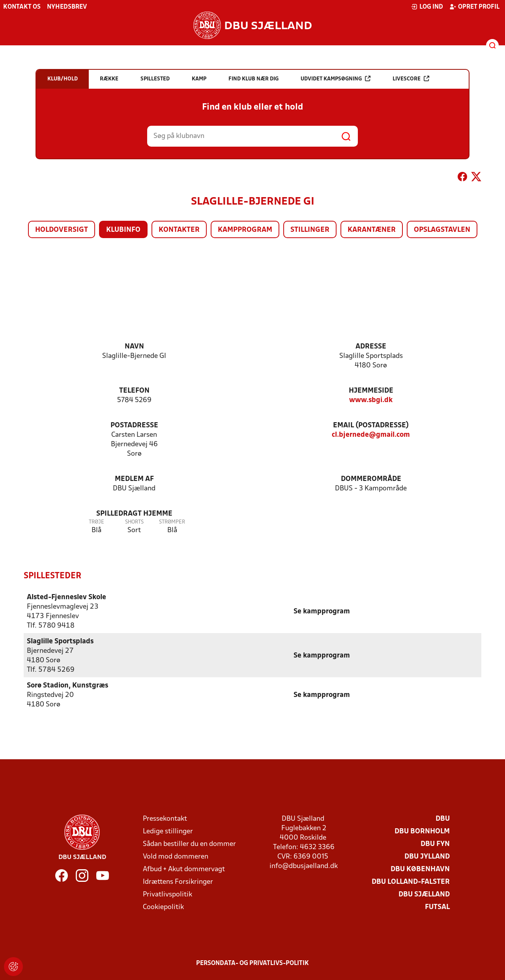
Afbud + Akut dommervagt (184, 869)
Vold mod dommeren (176, 856)
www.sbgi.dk (371, 400)
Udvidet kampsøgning (336, 79)
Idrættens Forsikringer (178, 882)
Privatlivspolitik (167, 894)
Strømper (172, 522)
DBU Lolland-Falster (411, 882)
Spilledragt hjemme (134, 514)
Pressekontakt (165, 819)
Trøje (96, 522)
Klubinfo (123, 230)
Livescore (411, 79)
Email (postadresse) (371, 426)
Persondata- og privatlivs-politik (252, 963)
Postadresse (134, 426)
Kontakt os (22, 7)
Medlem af (134, 479)
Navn (134, 347)
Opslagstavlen (442, 230)
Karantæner (372, 230)
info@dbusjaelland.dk (304, 866)
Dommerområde (371, 479)
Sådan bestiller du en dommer (189, 844)
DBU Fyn (435, 844)
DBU (443, 819)
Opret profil (474, 7)
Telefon (134, 391)
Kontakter (179, 230)
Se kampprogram (322, 611)
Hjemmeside (371, 391)
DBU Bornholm (422, 831)
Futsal (437, 907)
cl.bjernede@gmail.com (371, 435)
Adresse (371, 347)
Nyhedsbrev (67, 7)
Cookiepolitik (163, 907)
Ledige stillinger (168, 831)
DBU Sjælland (424, 894)
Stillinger (310, 230)
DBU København (420, 869)
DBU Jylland (427, 856)
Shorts (134, 522)
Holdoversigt (62, 230)
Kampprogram (245, 230)
